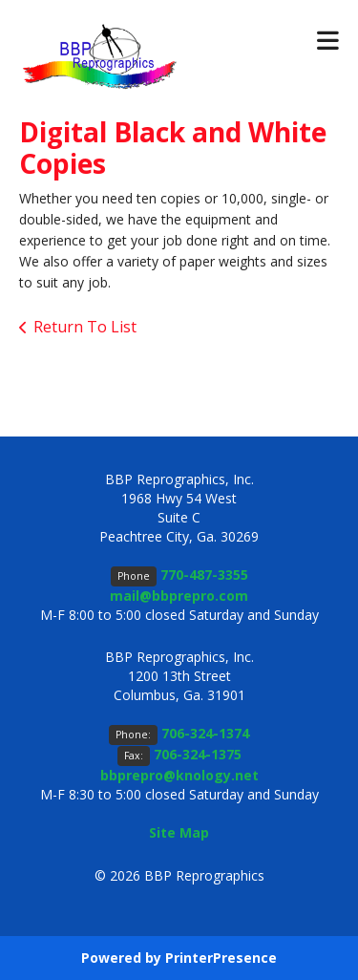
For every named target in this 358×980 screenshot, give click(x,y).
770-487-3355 (204, 575)
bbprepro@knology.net (179, 775)
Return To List (85, 327)
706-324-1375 (198, 754)
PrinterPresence (221, 958)
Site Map (179, 832)
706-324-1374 (205, 733)
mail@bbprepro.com (179, 596)
